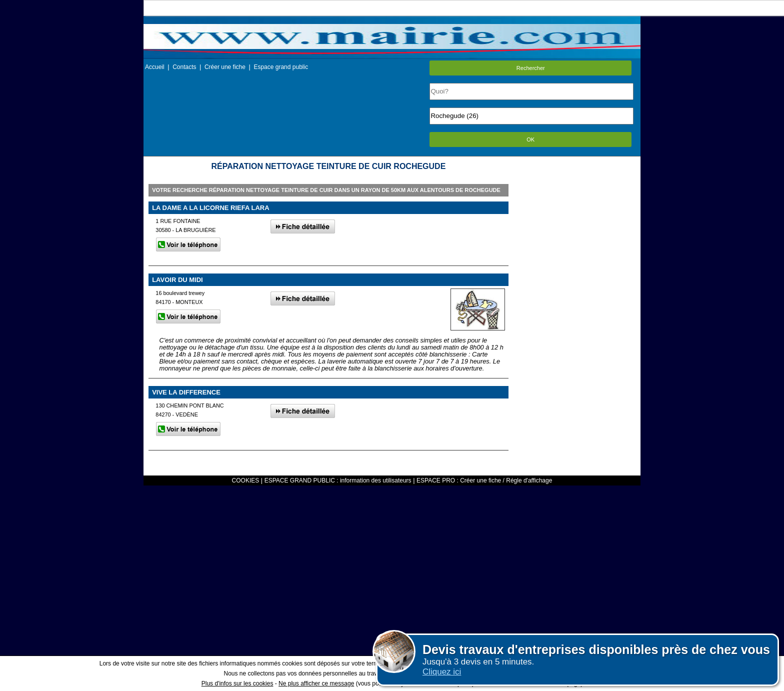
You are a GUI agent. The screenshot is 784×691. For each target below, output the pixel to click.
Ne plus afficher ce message (316, 683)
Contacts (184, 67)
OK (530, 139)
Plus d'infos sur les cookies (237, 683)
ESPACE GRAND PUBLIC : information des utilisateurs (338, 480)
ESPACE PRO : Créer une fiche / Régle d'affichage (484, 480)
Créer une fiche (225, 67)
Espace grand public (281, 67)
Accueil (155, 67)
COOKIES (246, 480)
